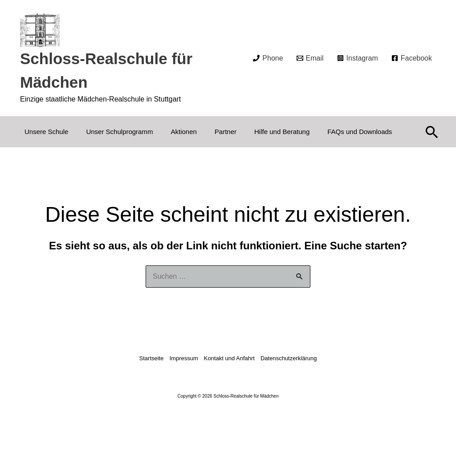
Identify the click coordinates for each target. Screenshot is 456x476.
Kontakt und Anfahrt (229, 358)
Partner (226, 132)
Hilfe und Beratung (282, 132)
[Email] (310, 58)
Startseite (152, 358)
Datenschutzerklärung (289, 358)
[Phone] (268, 58)
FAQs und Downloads (360, 132)
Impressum (183, 358)
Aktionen (183, 132)
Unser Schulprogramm (119, 132)
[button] (432, 132)
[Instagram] (358, 58)
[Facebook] (412, 58)
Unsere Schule (46, 132)
